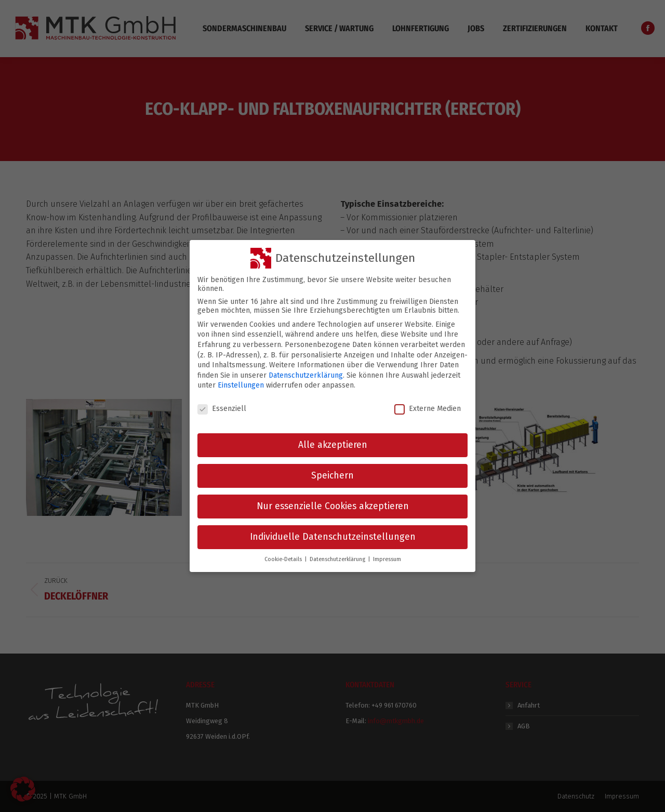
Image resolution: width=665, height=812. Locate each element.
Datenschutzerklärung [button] (338, 551)
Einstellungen (241, 377)
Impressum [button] (387, 551)
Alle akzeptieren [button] (333, 437)
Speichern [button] (332, 467)
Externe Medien (428, 401)
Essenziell (222, 401)
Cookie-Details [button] (284, 551)
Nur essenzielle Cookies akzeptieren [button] (333, 498)
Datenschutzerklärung (306, 367)
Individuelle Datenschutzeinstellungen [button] (333, 529)
